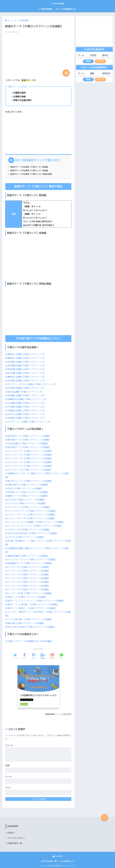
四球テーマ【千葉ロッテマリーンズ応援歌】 (27, 597)
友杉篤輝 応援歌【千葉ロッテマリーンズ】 (26, 366)
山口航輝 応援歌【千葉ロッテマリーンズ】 (26, 403)
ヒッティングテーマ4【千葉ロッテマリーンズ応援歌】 (31, 518)
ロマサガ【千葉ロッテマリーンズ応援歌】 (26, 537)
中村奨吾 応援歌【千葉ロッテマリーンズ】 (26, 381)
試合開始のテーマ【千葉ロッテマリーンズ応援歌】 (30, 563)
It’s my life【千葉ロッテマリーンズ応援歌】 (26, 499)
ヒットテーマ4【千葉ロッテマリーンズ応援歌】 (28, 578)
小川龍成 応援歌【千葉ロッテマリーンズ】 (26, 407)
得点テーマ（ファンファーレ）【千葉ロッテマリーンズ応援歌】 (36, 600)
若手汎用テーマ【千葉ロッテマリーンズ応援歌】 (29, 436)
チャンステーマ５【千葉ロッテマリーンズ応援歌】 (30, 466)
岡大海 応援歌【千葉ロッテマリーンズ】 (25, 392)
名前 (8, 765)
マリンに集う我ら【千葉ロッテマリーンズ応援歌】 (30, 619)
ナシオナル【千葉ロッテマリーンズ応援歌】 (27, 503)
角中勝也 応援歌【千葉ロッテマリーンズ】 (26, 362)
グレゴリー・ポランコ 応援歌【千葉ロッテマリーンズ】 (32, 384)
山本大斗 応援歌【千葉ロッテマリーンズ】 (26, 414)
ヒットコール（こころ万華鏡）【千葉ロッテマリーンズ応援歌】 (36, 522)
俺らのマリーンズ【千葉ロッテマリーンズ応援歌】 (30, 481)
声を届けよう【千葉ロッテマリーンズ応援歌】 (28, 492)
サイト (8, 787)
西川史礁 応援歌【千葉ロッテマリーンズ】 (26, 373)
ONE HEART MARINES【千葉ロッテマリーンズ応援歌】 (32, 533)
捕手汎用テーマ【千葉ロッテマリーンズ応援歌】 (29, 440)
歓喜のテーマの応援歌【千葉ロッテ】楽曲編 (30, 170)
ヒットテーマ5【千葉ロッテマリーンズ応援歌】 (28, 582)
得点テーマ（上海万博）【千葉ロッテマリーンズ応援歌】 (33, 604)
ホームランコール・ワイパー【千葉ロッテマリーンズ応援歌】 (35, 526)
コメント (9, 745)
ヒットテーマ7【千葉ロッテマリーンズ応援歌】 (28, 589)
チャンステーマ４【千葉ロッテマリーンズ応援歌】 (30, 462)
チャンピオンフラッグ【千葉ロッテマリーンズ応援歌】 (32, 559)
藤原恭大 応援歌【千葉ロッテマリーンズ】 (26, 358)
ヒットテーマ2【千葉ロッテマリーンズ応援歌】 (28, 570)
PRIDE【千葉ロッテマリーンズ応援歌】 (25, 488)
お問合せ (11, 832)
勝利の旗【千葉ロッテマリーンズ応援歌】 (26, 623)
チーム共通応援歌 (64, 714)
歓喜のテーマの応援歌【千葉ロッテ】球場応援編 (32, 174)
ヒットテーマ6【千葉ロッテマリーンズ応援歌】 (28, 585)
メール (9, 776)
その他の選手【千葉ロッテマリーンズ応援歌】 (28, 443)
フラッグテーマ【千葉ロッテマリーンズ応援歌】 (29, 507)
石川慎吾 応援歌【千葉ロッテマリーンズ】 (26, 388)
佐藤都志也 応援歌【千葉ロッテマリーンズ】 (27, 399)
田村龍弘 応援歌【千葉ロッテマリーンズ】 (26, 395)
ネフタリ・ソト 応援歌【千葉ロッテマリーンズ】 (29, 422)
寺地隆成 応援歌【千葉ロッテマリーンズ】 (26, 410)
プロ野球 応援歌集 (57, 3)
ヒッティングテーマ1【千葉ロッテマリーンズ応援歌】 (31, 514)
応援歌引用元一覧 (15, 843)
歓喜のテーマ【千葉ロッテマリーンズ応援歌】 (28, 496)
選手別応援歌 (45, 9)
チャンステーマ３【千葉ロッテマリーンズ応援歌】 (30, 458)
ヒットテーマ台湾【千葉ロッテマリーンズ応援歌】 (30, 593)
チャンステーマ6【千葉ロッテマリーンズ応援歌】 (29, 470)
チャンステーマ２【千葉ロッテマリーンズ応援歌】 (30, 455)
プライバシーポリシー (17, 838)
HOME (57, 856)
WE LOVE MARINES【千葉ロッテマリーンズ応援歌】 (31, 626)
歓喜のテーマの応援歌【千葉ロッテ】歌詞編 (30, 167)
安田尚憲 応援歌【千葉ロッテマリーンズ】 (26, 369)
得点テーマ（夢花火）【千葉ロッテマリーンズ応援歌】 (32, 608)
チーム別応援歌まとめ (66, 9)
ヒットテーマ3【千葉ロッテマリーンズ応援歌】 (28, 574)
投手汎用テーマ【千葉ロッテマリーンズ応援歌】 (29, 447)
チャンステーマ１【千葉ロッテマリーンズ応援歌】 (30, 451)
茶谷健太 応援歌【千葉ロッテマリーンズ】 (26, 418)
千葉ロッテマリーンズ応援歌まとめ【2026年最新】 (30, 641)
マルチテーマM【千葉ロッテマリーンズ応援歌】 (29, 529)
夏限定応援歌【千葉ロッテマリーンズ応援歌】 (28, 555)
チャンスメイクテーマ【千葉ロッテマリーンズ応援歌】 (32, 511)
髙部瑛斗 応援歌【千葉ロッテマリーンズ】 (26, 354)
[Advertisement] (38, 54)
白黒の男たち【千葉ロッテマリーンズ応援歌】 (28, 484)
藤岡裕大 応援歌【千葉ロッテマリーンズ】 (26, 377)
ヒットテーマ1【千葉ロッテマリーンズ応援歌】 (28, 567)
